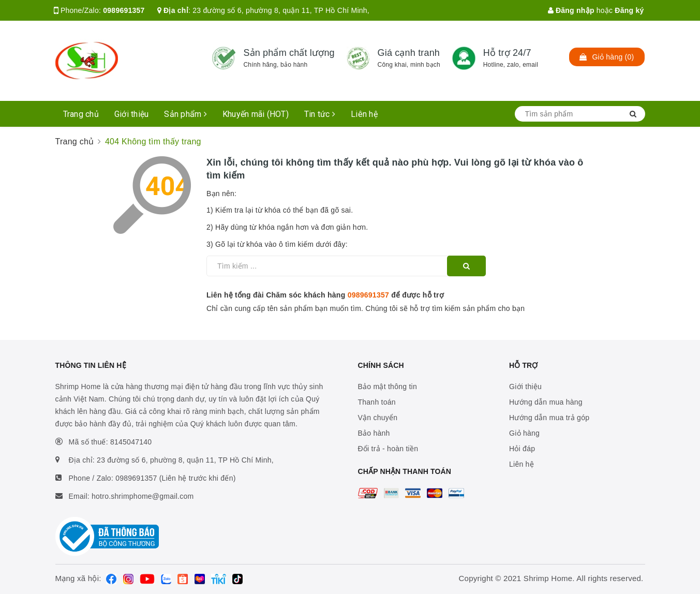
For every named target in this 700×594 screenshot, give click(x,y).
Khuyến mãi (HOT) (256, 114)
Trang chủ (81, 114)
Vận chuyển (378, 418)
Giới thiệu (132, 114)
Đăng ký (629, 10)
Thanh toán (377, 402)
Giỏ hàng (524, 433)
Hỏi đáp (522, 449)
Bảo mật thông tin (388, 387)
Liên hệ (364, 114)
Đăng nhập (571, 10)
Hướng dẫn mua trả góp (549, 418)
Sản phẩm (185, 114)
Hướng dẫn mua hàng (546, 402)
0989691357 (124, 10)
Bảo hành (374, 433)
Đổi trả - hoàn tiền (388, 449)
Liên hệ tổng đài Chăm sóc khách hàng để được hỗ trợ (325, 295)
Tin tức (320, 114)
